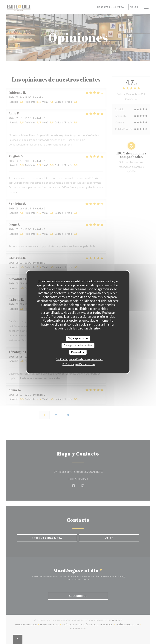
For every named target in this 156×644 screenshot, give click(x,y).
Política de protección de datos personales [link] (79, 359)
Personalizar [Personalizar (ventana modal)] (78, 352)
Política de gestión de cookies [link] (79, 364)
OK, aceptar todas (78, 338)
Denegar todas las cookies (78, 345)
